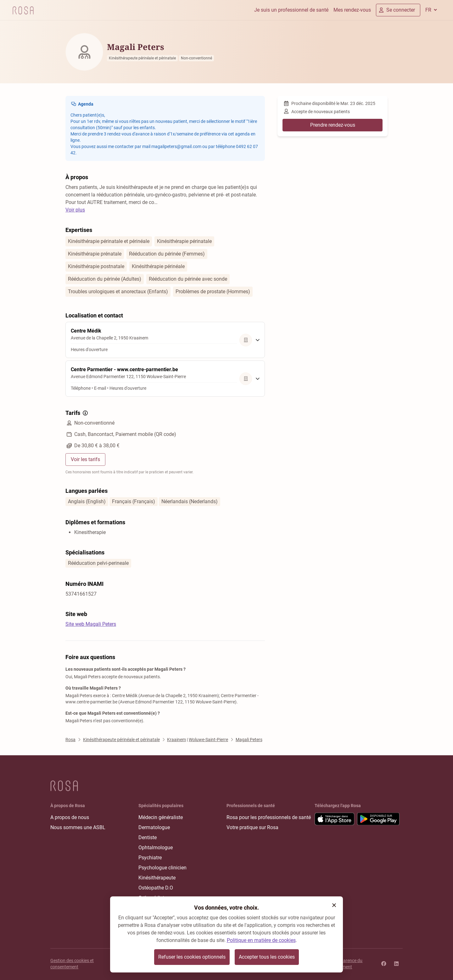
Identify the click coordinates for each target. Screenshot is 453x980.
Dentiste (148, 837)
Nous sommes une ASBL (78, 827)
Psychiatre (150, 858)
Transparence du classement (346, 964)
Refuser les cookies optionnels (192, 957)
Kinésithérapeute (157, 878)
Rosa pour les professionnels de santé (269, 817)
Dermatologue (154, 827)
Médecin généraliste (161, 817)
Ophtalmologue (156, 848)
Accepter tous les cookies (267, 957)
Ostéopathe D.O (156, 888)
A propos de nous (70, 817)
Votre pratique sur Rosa (252, 827)
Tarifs (77, 413)
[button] (334, 905)
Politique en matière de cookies (261, 940)
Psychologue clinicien (162, 868)
